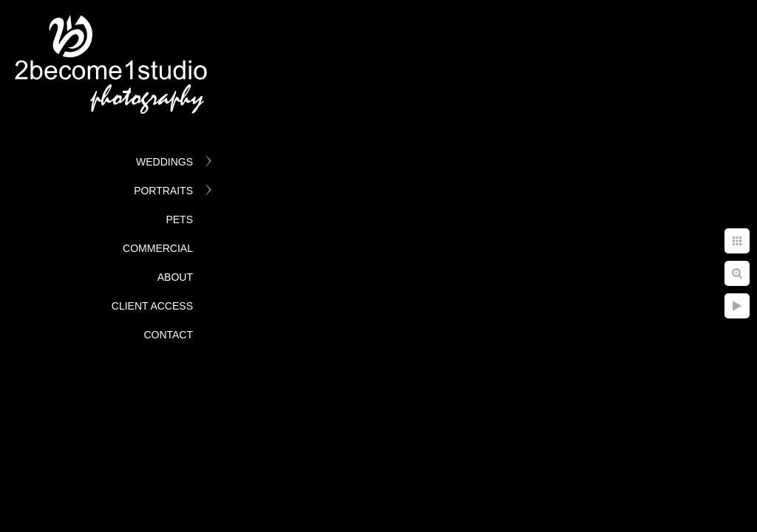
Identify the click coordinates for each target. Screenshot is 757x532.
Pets (179, 219)
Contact (168, 335)
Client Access (152, 306)
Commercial (158, 248)
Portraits (163, 191)
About (175, 277)
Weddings (164, 162)
